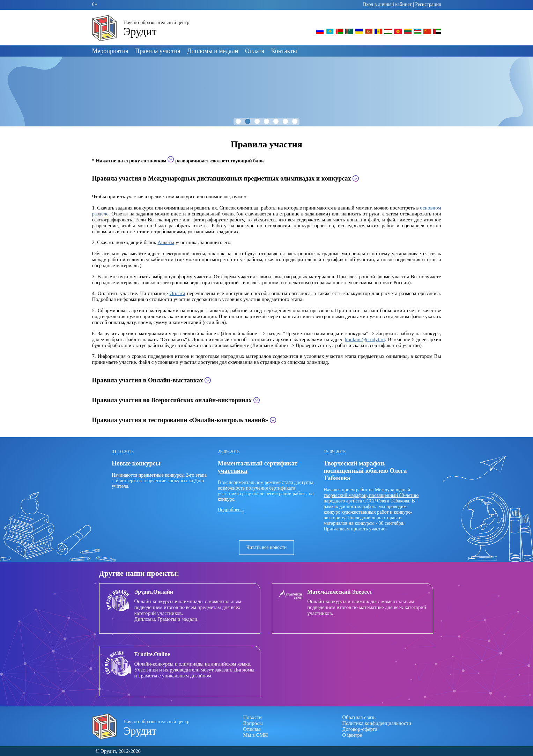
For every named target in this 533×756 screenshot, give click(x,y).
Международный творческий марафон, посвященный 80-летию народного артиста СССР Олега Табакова (371, 495)
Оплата (255, 51)
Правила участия (158, 51)
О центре (352, 735)
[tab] (267, 179)
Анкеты (166, 242)
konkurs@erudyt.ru (365, 339)
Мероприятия (110, 51)
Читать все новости (267, 547)
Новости (253, 717)
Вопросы (253, 723)
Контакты (284, 51)
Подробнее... (231, 510)
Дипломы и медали (213, 51)
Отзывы (252, 729)
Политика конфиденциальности (377, 723)
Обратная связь (359, 717)
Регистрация (428, 4)
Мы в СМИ (256, 735)
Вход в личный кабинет (387, 4)
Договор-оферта (360, 729)
